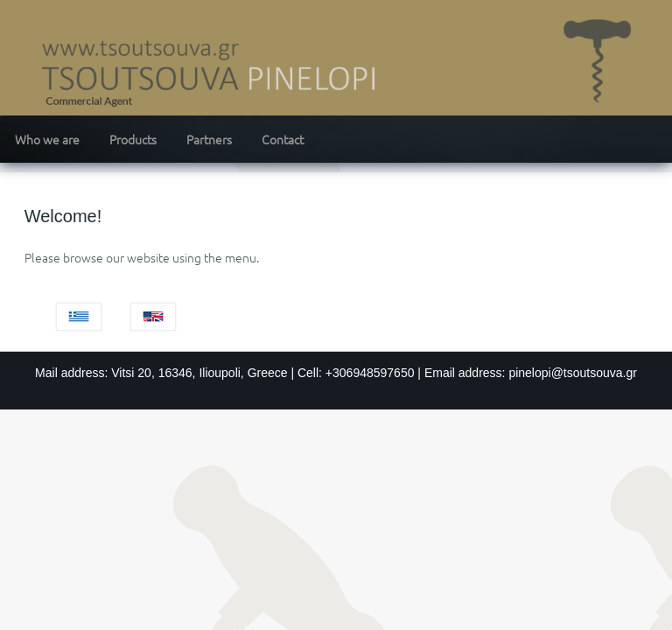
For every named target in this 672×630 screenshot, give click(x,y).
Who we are (47, 139)
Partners (209, 139)
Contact (283, 139)
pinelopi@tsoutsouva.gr (573, 373)
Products (133, 139)
